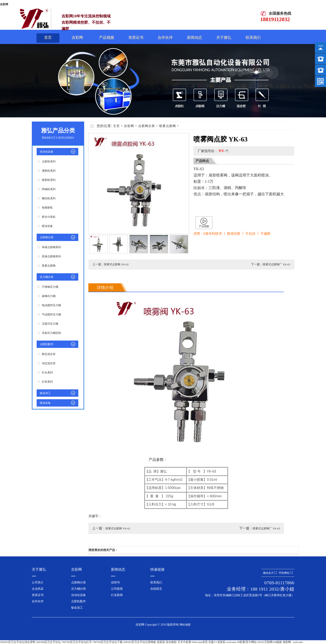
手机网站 (286, 573)
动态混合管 (49, 363)
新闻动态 (195, 38)
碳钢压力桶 (49, 296)
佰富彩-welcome (227, 642)
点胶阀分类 (47, 237)
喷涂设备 (47, 226)
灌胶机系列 (49, 171)
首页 (48, 38)
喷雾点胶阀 (49, 266)
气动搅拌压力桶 (51, 314)
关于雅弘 (224, 38)
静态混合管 (49, 354)
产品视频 (107, 38)
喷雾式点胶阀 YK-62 (116, 264)
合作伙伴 (165, 38)
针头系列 (47, 373)
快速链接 (157, 569)
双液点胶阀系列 (51, 256)
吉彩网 (4, 4)
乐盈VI (213, 642)
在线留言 (156, 589)
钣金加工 (45, 393)
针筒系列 (47, 382)
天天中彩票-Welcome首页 (193, 642)
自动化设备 (47, 152)
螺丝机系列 (49, 198)
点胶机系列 (49, 161)
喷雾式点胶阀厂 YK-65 (276, 264)
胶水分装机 (49, 217)
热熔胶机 (47, 208)
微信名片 (270, 573)
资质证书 (136, 38)
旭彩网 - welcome (293, 642)
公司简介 (38, 582)
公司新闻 (117, 589)
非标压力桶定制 (51, 333)
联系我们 (253, 38)
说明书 (115, 582)
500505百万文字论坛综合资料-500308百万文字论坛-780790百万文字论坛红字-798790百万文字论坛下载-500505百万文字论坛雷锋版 (78, 642)
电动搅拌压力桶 (51, 305)
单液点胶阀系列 (51, 247)
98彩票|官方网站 (247, 642)
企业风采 (38, 589)
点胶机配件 (47, 344)
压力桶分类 (47, 277)
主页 (116, 126)
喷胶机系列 (49, 180)
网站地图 (185, 625)
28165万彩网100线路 (270, 642)
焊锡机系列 (49, 189)
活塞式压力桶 (50, 324)
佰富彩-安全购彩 (167, 642)
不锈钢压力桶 (50, 287)
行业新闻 (117, 595)
